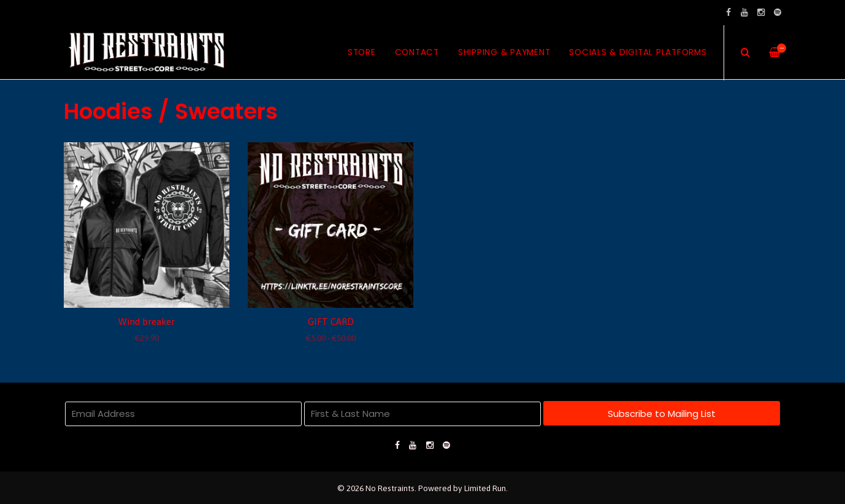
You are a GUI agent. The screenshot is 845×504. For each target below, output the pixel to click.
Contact (417, 52)
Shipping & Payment (504, 52)
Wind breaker (147, 322)
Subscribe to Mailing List (662, 414)
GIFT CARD (331, 322)
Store (362, 52)
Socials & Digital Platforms (638, 52)
